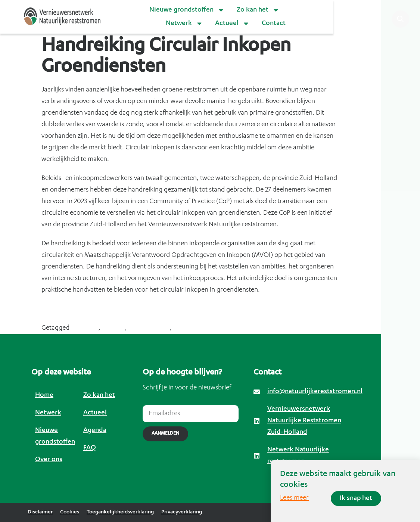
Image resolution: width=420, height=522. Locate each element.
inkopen (185, 328)
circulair (113, 328)
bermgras (85, 328)
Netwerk (184, 24)
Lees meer (294, 498)
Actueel (232, 24)
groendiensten (149, 328)
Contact (274, 24)
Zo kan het (258, 10)
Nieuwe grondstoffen (187, 10)
